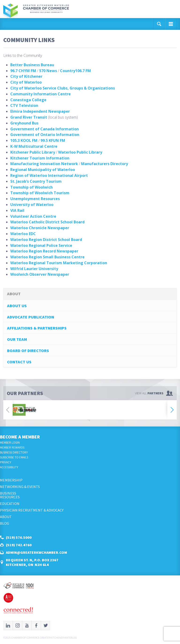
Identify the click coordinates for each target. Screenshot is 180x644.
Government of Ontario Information (45, 135)
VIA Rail (17, 210)
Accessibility (9, 467)
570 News (48, 71)
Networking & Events (20, 487)
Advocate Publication (31, 317)
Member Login (10, 443)
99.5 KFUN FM (53, 140)
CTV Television (24, 105)
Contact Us (19, 362)
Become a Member (20, 437)
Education (10, 504)
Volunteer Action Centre (33, 216)
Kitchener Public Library (33, 152)
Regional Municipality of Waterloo (43, 170)
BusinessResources (10, 495)
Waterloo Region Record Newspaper (44, 251)
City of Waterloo (26, 82)
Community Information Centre (41, 94)
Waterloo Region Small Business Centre (47, 257)
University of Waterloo (32, 205)
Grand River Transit (29, 117)
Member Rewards (12, 448)
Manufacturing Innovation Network (44, 164)
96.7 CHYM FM (23, 71)
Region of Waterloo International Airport (49, 175)
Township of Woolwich (32, 187)
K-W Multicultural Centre (34, 146)
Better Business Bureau (32, 65)
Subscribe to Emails (14, 457)
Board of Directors (28, 351)
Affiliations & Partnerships (37, 328)
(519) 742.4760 (19, 545)
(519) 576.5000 (19, 537)
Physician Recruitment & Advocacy (32, 510)
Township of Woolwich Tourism (40, 193)
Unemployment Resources (35, 199)
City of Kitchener (26, 76)
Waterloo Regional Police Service (41, 245)
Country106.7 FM (75, 71)
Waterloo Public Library (80, 152)
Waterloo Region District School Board (46, 240)
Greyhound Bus (24, 123)
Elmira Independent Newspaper (40, 111)
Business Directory (14, 452)
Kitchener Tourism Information (40, 158)
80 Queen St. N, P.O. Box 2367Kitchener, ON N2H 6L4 (32, 562)
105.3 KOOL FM (24, 140)
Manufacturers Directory (105, 164)
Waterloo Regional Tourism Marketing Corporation (59, 263)
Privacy (6, 462)
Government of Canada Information (45, 129)
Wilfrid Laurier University (34, 269)
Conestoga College (28, 100)
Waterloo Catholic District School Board (47, 222)
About (6, 517)
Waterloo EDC (23, 234)
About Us (17, 306)
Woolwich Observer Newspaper (40, 274)
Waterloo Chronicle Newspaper (40, 228)
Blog (5, 523)
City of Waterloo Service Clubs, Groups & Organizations (63, 88)
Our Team (17, 339)
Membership (11, 480)
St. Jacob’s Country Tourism (36, 181)
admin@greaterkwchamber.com (36, 552)
